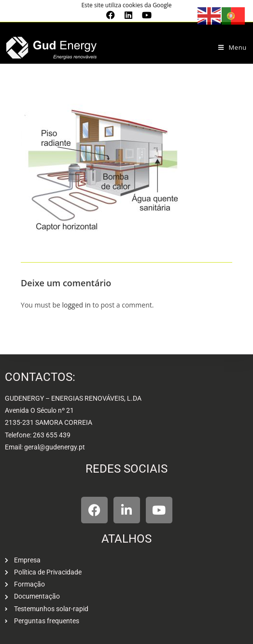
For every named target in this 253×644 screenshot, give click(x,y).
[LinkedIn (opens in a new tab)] (128, 15)
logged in (76, 305)
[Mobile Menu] (232, 47)
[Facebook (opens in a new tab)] (111, 15)
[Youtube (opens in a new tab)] (144, 15)
